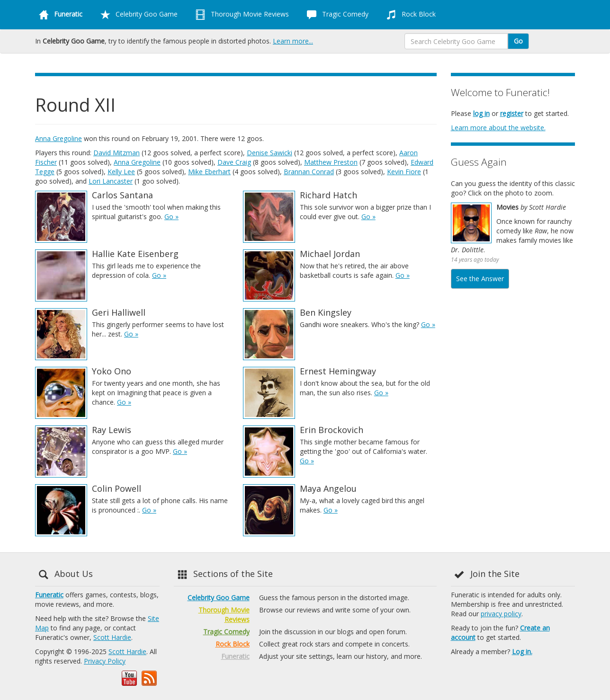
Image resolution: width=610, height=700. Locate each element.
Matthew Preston (331, 162)
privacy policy (501, 614)
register (512, 113)
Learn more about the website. (498, 128)
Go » (171, 217)
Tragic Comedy (336, 15)
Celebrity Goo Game (137, 15)
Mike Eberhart (209, 172)
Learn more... (293, 41)
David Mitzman (117, 153)
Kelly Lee (121, 172)
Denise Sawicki (269, 153)
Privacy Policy (105, 661)
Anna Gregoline (58, 138)
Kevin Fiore (404, 172)
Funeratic (49, 595)
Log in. (522, 651)
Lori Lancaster (111, 181)
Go (518, 41)
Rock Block (409, 15)
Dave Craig (234, 162)
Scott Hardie (112, 637)
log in (481, 113)
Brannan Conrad (309, 172)
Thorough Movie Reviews (240, 15)
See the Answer (480, 279)
